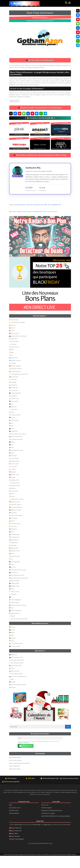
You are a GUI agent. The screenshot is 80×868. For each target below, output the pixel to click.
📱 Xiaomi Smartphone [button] (15, 623)
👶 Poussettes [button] (13, 538)
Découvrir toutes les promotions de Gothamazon (41, 108)
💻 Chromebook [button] (14, 400)
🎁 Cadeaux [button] (12, 694)
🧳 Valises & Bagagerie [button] (15, 612)
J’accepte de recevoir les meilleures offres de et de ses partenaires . (38, 754)
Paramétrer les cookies (48, 825)
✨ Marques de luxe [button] (14, 495)
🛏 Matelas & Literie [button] (14, 498)
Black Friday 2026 (16, 840)
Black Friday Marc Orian (40, 149)
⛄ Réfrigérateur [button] (13, 555)
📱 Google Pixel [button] (13, 443)
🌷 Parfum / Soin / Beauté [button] (16, 527)
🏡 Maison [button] (12, 680)
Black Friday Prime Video (61, 135)
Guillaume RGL (33, 168)
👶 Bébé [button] (11, 362)
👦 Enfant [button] (12, 645)
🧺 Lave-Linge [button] (13, 468)
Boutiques (22, 205)
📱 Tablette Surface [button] (14, 598)
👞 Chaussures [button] (13, 397)
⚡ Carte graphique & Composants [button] (18, 386)
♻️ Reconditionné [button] (14, 552)
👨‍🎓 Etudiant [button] (12, 650)
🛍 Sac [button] (11, 571)
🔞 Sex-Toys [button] (12, 579)
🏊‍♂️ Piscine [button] (12, 533)
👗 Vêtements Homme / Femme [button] (18, 617)
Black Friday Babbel (15, 770)
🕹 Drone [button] (12, 424)
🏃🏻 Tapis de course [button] (14, 604)
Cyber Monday (15, 848)
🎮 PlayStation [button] (13, 541)
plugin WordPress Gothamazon (47, 65)
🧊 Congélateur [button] (13, 408)
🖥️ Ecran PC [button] (12, 430)
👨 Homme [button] (12, 639)
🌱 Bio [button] (11, 367)
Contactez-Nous (14, 823)
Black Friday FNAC (15, 778)
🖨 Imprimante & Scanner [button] (16, 451)
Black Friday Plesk (19, 135)
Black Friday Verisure (15, 773)
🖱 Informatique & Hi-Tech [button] (16, 675)
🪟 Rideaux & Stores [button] (15, 563)
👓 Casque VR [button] (13, 392)
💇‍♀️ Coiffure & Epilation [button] (15, 405)
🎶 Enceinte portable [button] (15, 427)
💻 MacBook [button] (12, 484)
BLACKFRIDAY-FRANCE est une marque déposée (56, 828)
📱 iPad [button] (11, 457)
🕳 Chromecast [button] (13, 402)
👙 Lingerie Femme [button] (14, 473)
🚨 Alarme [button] (12, 343)
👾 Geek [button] (11, 438)
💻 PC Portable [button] (13, 530)
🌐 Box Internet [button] (13, 370)
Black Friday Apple (15, 781)
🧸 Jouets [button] (12, 465)
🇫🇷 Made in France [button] (14, 487)
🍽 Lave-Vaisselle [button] (14, 470)
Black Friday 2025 (16, 843)
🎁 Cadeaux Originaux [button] (15, 378)
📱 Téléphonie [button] (13, 667)
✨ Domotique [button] (13, 421)
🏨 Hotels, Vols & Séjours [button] (16, 449)
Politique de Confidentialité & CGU (52, 823)
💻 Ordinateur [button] (13, 525)
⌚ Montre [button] (12, 508)
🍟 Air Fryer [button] (12, 337)
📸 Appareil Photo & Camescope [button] (18, 348)
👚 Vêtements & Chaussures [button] (17, 672)
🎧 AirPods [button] (12, 340)
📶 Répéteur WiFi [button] (14, 560)
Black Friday (12, 223)
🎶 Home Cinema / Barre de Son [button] (18, 446)
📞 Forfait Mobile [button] (14, 432)
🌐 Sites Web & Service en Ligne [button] (18, 582)
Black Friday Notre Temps (19, 149)
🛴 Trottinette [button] (13, 606)
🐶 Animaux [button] (12, 699)
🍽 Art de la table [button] (14, 353)
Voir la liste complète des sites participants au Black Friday (41, 155)
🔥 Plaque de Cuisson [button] (15, 536)
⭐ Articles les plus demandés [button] (17, 334)
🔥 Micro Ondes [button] (13, 503)
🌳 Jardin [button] (12, 460)
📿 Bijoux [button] (12, 364)
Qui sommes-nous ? (15, 820)
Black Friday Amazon (40, 135)
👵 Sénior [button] (12, 653)
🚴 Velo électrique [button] (14, 614)
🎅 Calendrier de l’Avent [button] (15, 381)
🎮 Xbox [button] (11, 620)
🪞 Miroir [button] (12, 506)
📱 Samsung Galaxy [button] (14, 574)
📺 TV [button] (11, 609)
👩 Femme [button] (12, 642)
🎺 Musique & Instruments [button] (16, 511)
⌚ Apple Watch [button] (13, 351)
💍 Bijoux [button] (12, 691)
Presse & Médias (14, 825)
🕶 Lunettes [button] (12, 481)
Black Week (14, 846)
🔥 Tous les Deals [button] (14, 332)
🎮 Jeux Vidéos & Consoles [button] (16, 462)
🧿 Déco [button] (11, 416)
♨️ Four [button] (11, 435)
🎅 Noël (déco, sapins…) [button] (15, 517)
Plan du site (45, 817)
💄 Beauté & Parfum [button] (15, 683)
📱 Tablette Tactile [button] (14, 595)
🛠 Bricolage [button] (12, 375)
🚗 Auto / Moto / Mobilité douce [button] (18, 688)
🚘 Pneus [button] (12, 544)
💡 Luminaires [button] (13, 479)
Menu (68, 3)
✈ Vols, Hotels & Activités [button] (16, 686)
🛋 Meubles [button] (12, 500)
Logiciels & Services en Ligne (37, 205)
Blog (10, 817)
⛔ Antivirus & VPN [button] (14, 345)
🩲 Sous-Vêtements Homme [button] (17, 587)
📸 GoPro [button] (12, 440)
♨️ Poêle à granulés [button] (14, 547)
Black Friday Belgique (17, 851)
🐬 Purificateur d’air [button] (14, 549)
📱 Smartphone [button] (13, 585)
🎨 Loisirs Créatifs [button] (14, 476)
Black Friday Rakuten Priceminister (20, 775)
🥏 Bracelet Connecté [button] (15, 373)
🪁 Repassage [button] (13, 557)
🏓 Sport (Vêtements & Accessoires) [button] (19, 590)
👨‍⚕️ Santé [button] (12, 576)
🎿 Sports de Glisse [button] (14, 593)
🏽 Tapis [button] (11, 601)
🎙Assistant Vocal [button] (14, 359)
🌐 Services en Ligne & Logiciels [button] (17, 697)
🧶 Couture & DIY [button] (14, 413)
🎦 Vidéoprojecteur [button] (14, 625)
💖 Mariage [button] (12, 489)
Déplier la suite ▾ (15, 101)
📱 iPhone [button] (12, 454)
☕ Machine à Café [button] (14, 492)
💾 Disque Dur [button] (13, 419)
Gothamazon (13, 83)
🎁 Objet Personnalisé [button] (15, 522)
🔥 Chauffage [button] (13, 394)
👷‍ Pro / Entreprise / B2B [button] (16, 655)
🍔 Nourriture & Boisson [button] (16, 519)
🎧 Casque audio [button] (14, 389)
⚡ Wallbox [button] (12, 628)
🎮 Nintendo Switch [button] (14, 514)
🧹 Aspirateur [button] (13, 356)
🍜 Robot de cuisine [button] (14, 568)
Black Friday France (26, 3)
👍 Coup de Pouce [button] (14, 411)
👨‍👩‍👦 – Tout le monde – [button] (15, 658)
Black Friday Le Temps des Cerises (61, 149)
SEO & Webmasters (54, 205)
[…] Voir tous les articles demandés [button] (18, 631)
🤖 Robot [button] (12, 566)
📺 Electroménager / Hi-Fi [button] (16, 669)
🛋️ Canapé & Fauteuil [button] (15, 383)
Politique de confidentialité (24, 755)
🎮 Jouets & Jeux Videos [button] (15, 678)
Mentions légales (46, 820)
